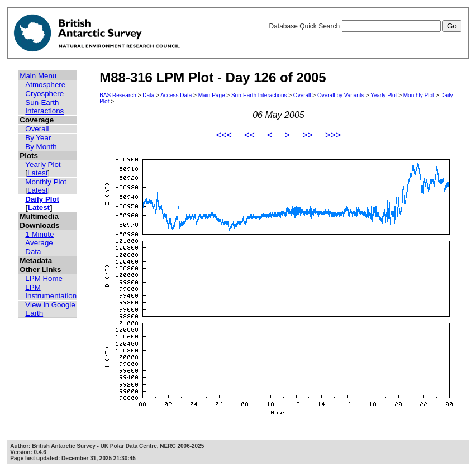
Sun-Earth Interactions (44, 107)
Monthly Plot (46, 182)
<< (249, 135)
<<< (224, 135)
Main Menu (38, 76)
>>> (333, 135)
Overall (37, 129)
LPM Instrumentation (51, 292)
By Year (38, 138)
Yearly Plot (43, 165)
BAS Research (118, 95)
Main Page (212, 95)
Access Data (176, 95)
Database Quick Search (365, 26)
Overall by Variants (341, 95)
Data (33, 252)
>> (308, 135)
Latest (37, 173)
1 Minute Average (39, 239)
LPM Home (44, 278)
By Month (41, 147)
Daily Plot (42, 199)
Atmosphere (45, 85)
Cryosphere (44, 94)
